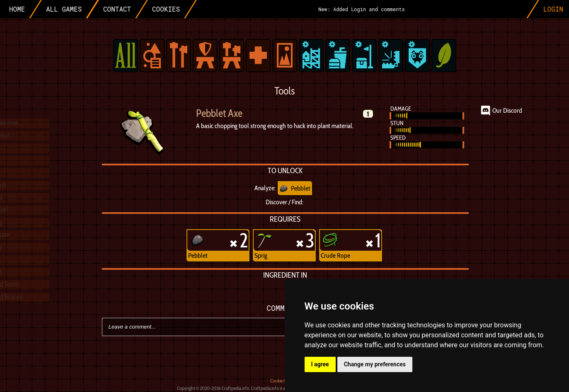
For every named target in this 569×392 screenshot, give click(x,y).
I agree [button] (320, 364)
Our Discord (507, 110)
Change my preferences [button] (375, 364)
